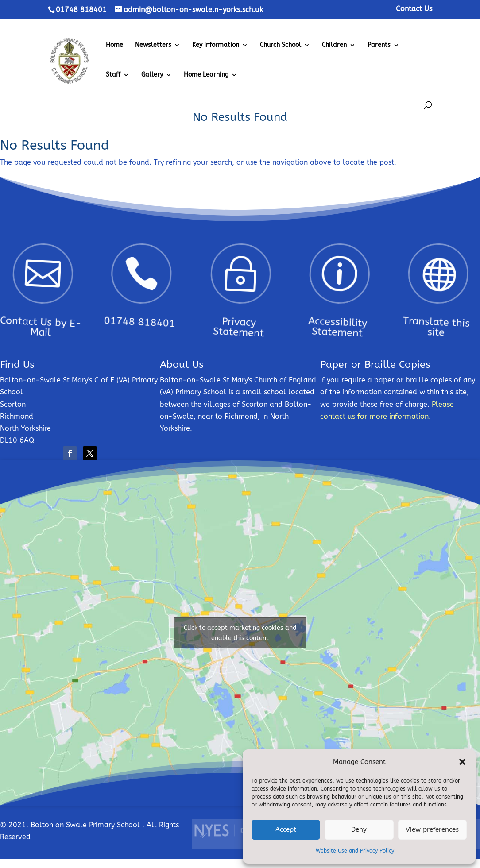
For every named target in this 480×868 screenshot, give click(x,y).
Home (114, 45)
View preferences (432, 829)
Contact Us (414, 9)
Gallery (152, 75)
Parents (379, 45)
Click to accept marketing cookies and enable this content (240, 633)
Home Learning (206, 75)
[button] (462, 762)
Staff (113, 75)
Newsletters (153, 45)
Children (334, 45)
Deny (359, 829)
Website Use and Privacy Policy (355, 851)
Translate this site (420, 316)
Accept (286, 829)
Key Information (216, 45)
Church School (281, 45)
